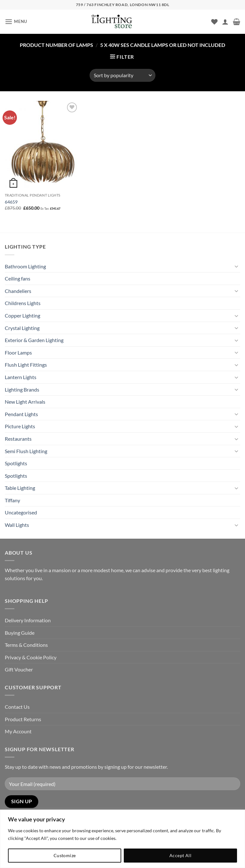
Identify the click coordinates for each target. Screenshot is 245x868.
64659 (11, 202)
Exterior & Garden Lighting (34, 340)
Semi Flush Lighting (26, 451)
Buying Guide (20, 633)
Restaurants (18, 439)
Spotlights (16, 463)
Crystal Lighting (22, 328)
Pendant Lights (21, 414)
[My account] (225, 22)
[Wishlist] (214, 22)
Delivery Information (28, 620)
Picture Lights (20, 426)
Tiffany (12, 500)
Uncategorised (21, 512)
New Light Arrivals (25, 402)
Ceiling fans (18, 278)
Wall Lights (17, 525)
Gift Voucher (19, 669)
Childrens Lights (23, 303)
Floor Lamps (18, 352)
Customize (65, 855)
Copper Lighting (22, 315)
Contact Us (17, 707)
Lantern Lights (21, 377)
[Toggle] (236, 266)
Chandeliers (18, 291)
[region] (122, 839)
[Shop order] (122, 75)
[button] (16, 22)
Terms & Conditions (26, 645)
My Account (18, 731)
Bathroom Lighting (25, 266)
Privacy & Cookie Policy (31, 657)
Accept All (180, 855)
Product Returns (23, 719)
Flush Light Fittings (26, 365)
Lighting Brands (22, 389)
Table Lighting (20, 488)
